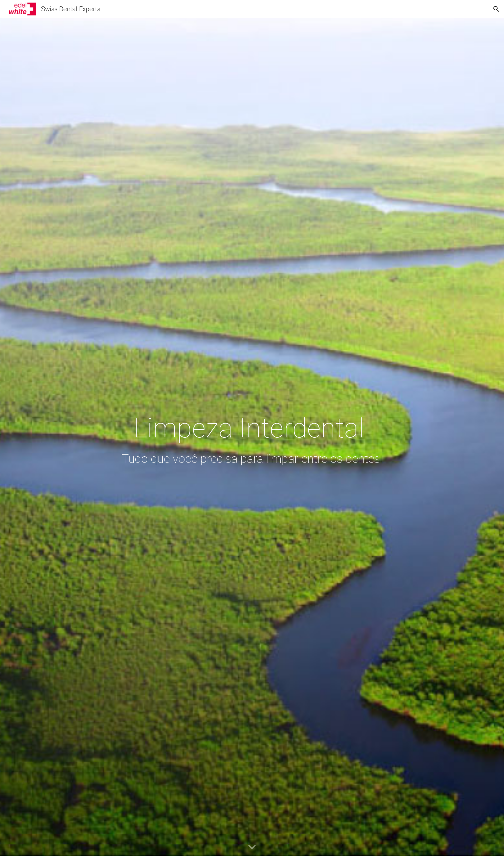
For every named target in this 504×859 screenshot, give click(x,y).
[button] (496, 9)
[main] (252, 439)
